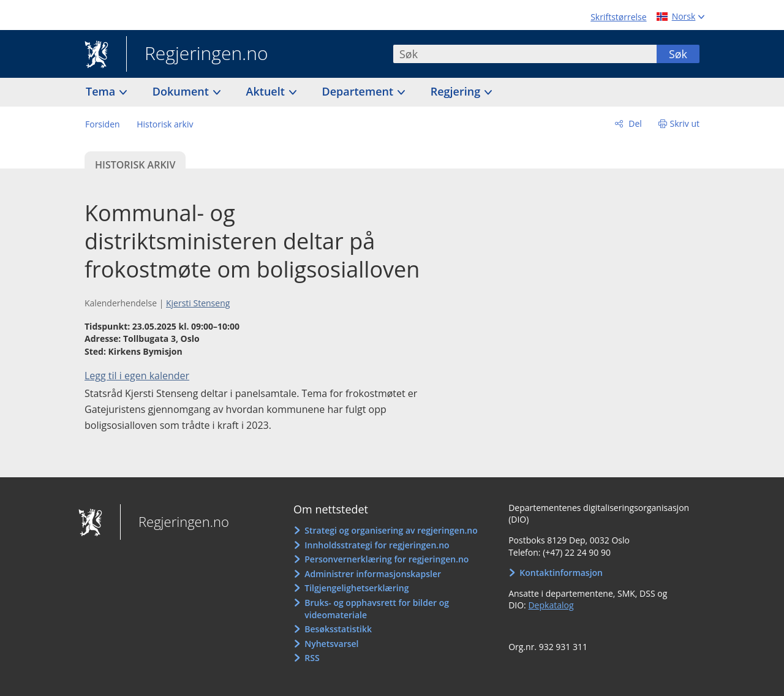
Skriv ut (685, 123)
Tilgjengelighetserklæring (356, 588)
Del (634, 123)
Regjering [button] (457, 91)
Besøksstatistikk (338, 629)
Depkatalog (551, 605)
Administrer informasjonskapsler (373, 574)
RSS (312, 658)
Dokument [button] (182, 91)
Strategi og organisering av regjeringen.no (391, 530)
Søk (678, 54)
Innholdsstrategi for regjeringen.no (377, 545)
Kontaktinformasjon (561, 573)
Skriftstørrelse (618, 17)
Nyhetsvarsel (331, 644)
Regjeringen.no (197, 55)
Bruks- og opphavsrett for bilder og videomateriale (377, 609)
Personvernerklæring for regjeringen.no (386, 559)
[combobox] (525, 54)
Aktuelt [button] (267, 91)
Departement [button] (359, 91)
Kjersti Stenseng (198, 303)
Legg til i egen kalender (137, 376)
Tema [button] (102, 91)
